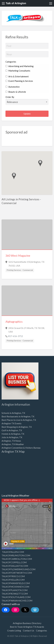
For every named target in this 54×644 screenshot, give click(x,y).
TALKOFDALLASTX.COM (15, 566)
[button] (14, 176)
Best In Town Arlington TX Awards (27, 627)
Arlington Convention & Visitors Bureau (21, 448)
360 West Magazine (18, 256)
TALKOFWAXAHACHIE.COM (17, 601)
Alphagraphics (14, 322)
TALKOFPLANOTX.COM (15, 590)
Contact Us (29, 630)
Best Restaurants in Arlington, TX (18, 416)
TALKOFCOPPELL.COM (14, 562)
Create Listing (14, 630)
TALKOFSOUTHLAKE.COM (16, 597)
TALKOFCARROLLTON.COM (17, 559)
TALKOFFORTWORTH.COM (17, 573)
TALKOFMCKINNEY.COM (15, 587)
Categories (11, 62)
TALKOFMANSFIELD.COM (16, 583)
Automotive (13, 87)
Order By (27, 100)
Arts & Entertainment (17, 76)
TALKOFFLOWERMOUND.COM (19, 569)
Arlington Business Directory (27, 623)
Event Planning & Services (19, 81)
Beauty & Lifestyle (16, 92)
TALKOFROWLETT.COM (15, 594)
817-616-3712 (16, 336)
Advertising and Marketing (20, 66)
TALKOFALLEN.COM (13, 552)
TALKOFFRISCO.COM (13, 576)
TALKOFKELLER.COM (13, 580)
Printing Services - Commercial (20, 270)
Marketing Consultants (18, 71)
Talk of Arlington (16, 3)
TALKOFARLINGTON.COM (16, 555)
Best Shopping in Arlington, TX (17, 427)
